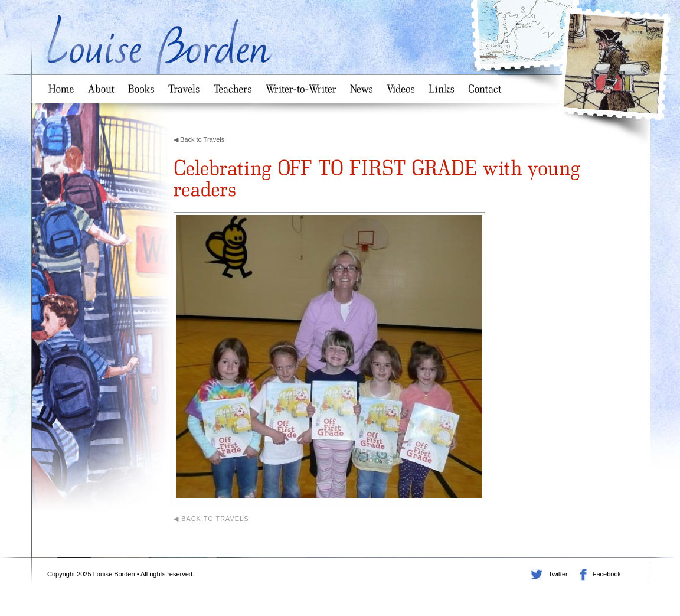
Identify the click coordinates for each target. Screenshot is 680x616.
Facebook (583, 575)
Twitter (537, 575)
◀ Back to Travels (199, 139)
